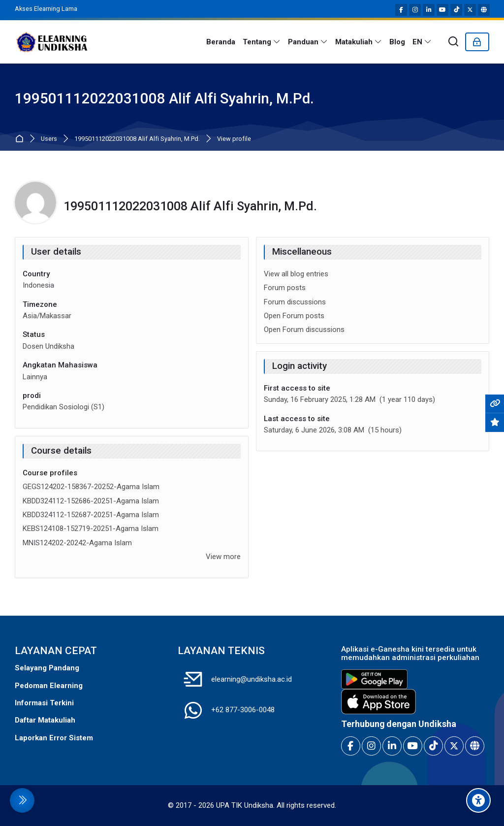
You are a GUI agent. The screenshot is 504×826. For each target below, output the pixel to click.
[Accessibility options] (478, 800)
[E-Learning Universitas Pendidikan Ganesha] (52, 42)
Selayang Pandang (47, 668)
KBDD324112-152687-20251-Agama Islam (91, 515)
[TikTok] (456, 10)
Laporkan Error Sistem (54, 738)
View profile (234, 139)
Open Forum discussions (304, 330)
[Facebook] (401, 10)
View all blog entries (296, 274)
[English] (422, 42)
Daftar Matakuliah (45, 720)
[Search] (454, 42)
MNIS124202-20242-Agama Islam (77, 543)
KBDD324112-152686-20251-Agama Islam (91, 501)
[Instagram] (415, 10)
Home (21, 139)
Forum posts (285, 288)
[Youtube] (442, 10)
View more (223, 557)
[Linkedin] (429, 10)
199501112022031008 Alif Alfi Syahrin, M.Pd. (137, 139)
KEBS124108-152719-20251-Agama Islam (91, 529)
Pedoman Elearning (49, 686)
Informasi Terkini (44, 703)
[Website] (484, 10)
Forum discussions (295, 302)
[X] (470, 10)
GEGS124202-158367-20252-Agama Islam (91, 487)
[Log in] (477, 42)
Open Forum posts (294, 316)
